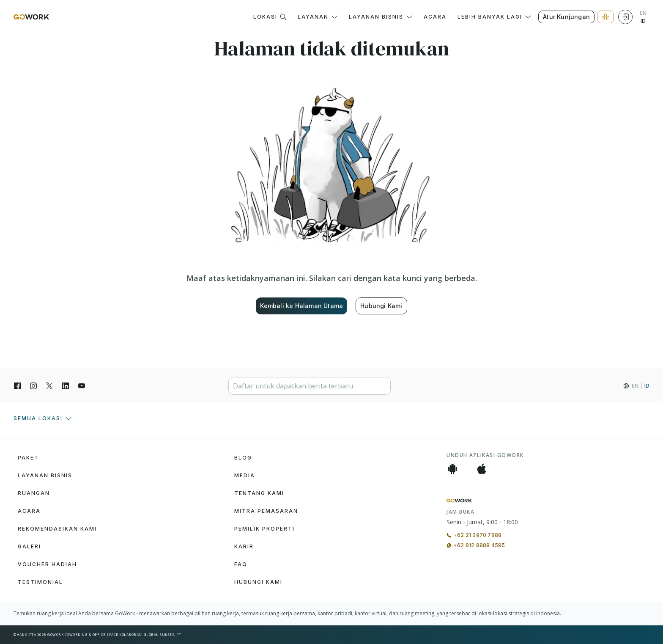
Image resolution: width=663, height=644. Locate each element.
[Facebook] (17, 386)
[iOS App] (482, 469)
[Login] (625, 17)
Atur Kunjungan (566, 17)
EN (643, 13)
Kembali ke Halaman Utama (301, 306)
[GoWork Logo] (31, 17)
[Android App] (452, 469)
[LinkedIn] (66, 386)
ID (643, 21)
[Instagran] (33, 386)
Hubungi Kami (381, 306)
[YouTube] (82, 386)
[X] (49, 386)
